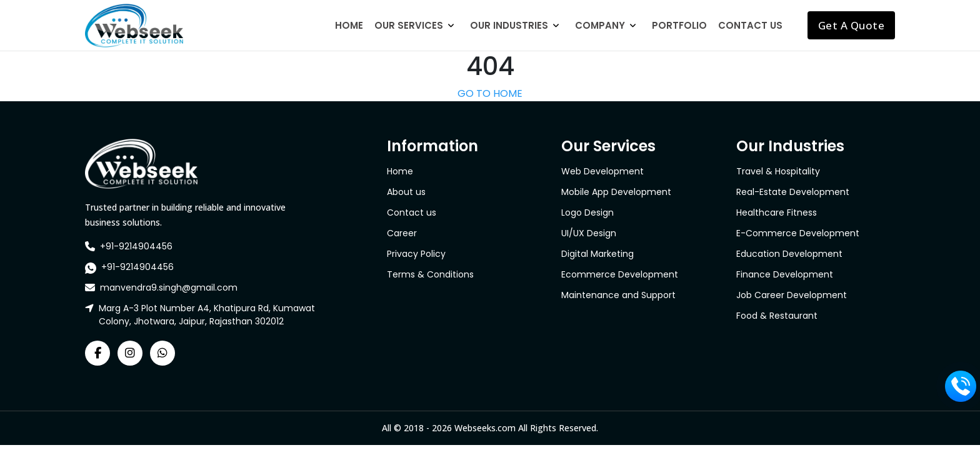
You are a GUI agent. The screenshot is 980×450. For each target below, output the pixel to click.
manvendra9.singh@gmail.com (169, 287)
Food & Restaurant (777, 316)
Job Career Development (792, 295)
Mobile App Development (616, 192)
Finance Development (785, 274)
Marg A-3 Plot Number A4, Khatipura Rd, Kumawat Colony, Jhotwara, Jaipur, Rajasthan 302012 (207, 315)
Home (349, 25)
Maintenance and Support (618, 295)
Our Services (409, 25)
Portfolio (679, 25)
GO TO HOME (490, 93)
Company (600, 25)
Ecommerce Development (620, 274)
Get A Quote (852, 25)
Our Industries (509, 25)
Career (402, 233)
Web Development (602, 171)
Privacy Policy (416, 254)
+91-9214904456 (136, 246)
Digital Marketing (597, 254)
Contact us (412, 212)
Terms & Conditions (430, 274)
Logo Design (587, 212)
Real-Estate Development (793, 192)
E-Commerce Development (798, 233)
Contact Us (750, 25)
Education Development (789, 254)
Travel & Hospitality (778, 171)
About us (406, 192)
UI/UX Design (589, 233)
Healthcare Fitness (777, 212)
